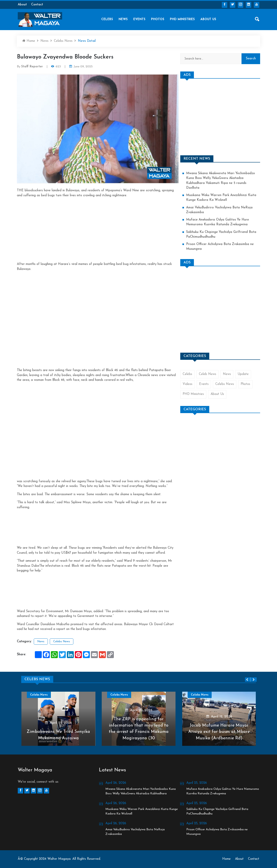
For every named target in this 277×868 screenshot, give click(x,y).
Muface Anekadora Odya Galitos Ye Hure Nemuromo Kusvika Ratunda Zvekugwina (218, 223)
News (123, 19)
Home (29, 41)
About (22, 5)
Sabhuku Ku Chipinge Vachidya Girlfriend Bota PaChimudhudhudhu (221, 235)
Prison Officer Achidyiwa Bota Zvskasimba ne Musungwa (220, 247)
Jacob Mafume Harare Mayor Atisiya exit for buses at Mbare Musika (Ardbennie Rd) (219, 732)
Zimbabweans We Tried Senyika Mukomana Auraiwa (58, 735)
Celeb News (208, 375)
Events (139, 19)
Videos (188, 385)
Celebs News (63, 41)
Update (243, 375)
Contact (37, 5)
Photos (158, 19)
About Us (208, 19)
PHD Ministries (182, 19)
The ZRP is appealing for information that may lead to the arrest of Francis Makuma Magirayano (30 (139, 728)
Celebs (107, 19)
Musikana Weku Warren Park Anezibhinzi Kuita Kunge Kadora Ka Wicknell (221, 198)
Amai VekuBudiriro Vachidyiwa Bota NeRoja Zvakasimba (220, 210)
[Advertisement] (98, 228)
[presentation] (248, 680)
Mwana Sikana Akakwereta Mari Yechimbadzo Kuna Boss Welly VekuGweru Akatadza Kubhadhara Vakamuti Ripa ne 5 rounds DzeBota (221, 181)
